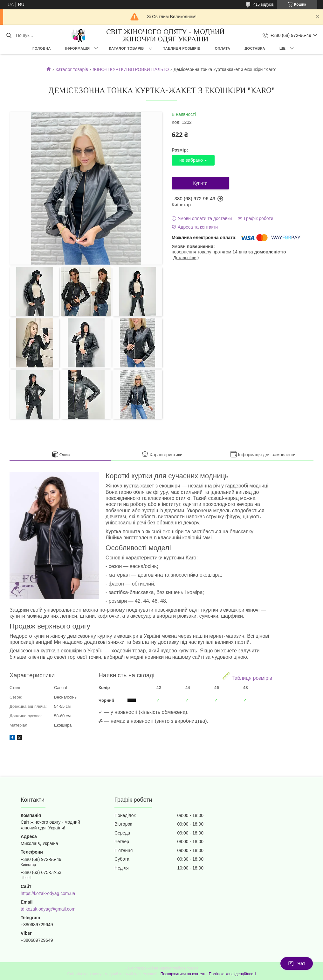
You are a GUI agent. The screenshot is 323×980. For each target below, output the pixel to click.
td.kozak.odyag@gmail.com (48, 909)
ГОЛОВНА (42, 48)
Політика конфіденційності (232, 974)
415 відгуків (264, 4)
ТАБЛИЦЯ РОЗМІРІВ (182, 48)
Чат (297, 963)
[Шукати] (9, 35)
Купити (200, 183)
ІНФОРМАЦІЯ (77, 48)
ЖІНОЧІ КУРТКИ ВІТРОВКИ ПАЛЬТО (131, 69)
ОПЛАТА (223, 48)
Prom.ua (191, 968)
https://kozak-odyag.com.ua (48, 893)
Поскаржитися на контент (183, 974)
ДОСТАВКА (255, 48)
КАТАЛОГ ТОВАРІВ (127, 48)
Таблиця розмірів (247, 676)
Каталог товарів (72, 69)
